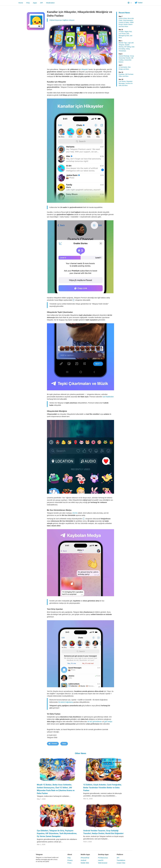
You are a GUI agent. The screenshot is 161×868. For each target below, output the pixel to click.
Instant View (121, 863)
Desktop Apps (103, 854)
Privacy (70, 860)
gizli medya (108, 722)
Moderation (50, 3)
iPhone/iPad (85, 858)
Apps (35, 3)
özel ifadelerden (108, 397)
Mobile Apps (85, 854)
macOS (101, 860)
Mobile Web (85, 863)
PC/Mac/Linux (103, 858)
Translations (121, 860)
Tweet (64, 744)
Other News (80, 753)
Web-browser (103, 863)
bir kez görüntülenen (95, 722)
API (41, 3)
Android (83, 860)
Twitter (139, 3)
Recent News (124, 13)
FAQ (28, 3)
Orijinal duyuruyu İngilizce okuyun (62, 20)
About (70, 854)
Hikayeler (85, 69)
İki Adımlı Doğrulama (66, 702)
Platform (120, 854)
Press (69, 863)
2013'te (75, 513)
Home (21, 3)
